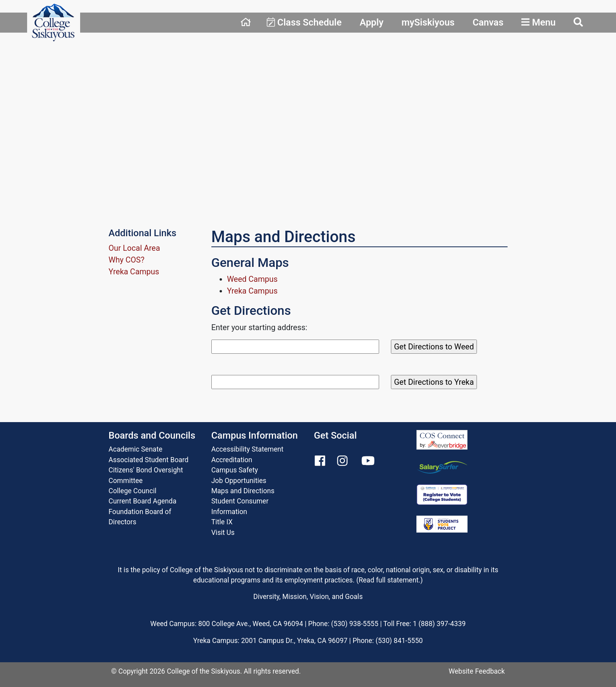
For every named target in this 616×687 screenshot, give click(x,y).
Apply (372, 22)
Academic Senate (135, 449)
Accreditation (232, 460)
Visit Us (223, 533)
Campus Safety (235, 470)
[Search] (295, 347)
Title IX (222, 522)
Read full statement (389, 580)
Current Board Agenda (142, 501)
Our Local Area (134, 248)
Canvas (488, 22)
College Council (132, 491)
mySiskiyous (428, 22)
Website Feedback (477, 671)
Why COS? (126, 260)
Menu (538, 22)
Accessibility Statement (247, 449)
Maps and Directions (243, 491)
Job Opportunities (239, 481)
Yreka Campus (134, 272)
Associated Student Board (148, 460)
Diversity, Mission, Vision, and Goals (308, 597)
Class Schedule (304, 22)
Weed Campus (252, 279)
